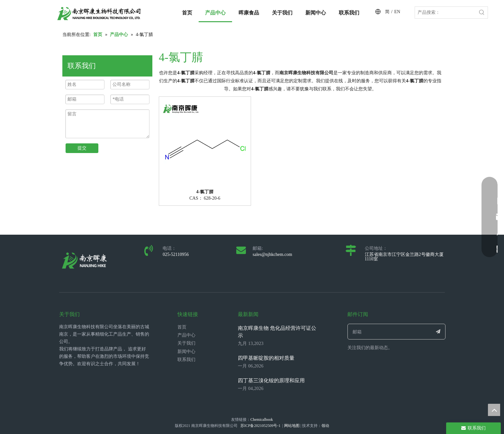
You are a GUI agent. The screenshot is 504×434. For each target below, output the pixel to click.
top (494, 410)
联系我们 (186, 360)
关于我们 (186, 343)
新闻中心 (186, 352)
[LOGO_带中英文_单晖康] (99, 14)
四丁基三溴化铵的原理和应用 (271, 380)
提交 (82, 148)
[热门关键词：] (482, 13)
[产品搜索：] (446, 13)
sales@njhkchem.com (272, 254)
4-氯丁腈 (205, 192)
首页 (182, 327)
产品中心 (186, 335)
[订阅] (438, 332)
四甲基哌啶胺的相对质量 (266, 358)
